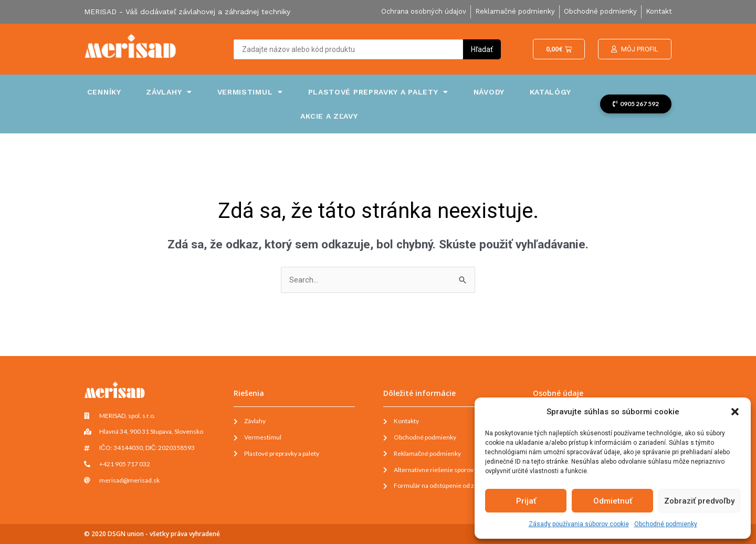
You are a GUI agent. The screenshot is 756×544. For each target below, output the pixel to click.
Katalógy (551, 92)
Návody (489, 92)
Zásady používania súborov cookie (579, 524)
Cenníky (104, 92)
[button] (735, 412)
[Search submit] (482, 49)
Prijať (526, 501)
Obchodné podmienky (666, 524)
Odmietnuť (613, 501)
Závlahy (169, 92)
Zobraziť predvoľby (699, 501)
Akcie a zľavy (329, 116)
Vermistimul (250, 92)
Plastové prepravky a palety (379, 92)
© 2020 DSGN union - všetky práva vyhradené (152, 534)
